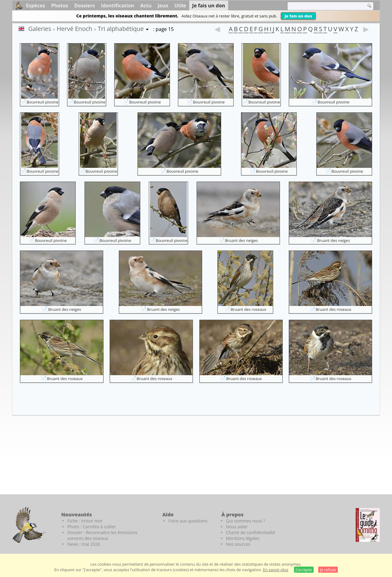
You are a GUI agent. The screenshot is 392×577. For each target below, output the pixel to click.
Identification (118, 6)
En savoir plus (276, 570)
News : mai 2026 (84, 544)
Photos (60, 6)
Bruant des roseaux (249, 309)
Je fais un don (298, 16)
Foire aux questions (188, 521)
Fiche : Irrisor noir (85, 521)
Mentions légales (243, 538)
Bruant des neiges (241, 240)
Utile (180, 6)
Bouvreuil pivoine (43, 102)
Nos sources (238, 544)
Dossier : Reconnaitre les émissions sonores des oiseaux (102, 535)
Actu (146, 6)
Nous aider (237, 527)
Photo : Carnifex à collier (92, 527)
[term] (323, 6)
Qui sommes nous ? (246, 521)
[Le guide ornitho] (368, 525)
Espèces (36, 6)
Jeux (163, 6)
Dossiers (84, 6)
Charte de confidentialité (251, 532)
